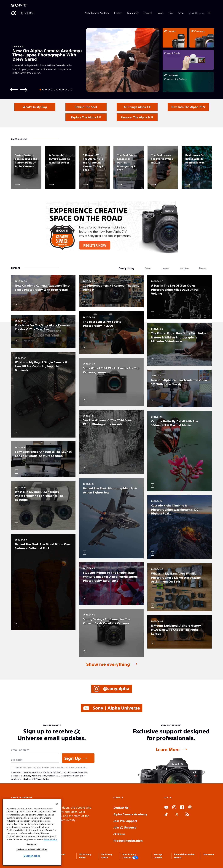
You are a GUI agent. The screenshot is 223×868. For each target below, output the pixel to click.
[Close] (57, 804)
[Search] (209, 13)
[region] (32, 832)
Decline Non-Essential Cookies (32, 849)
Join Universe (125, 827)
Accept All (32, 844)
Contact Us (121, 807)
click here (27, 779)
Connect (148, 13)
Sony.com (209, 854)
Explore (118, 13)
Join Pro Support (125, 821)
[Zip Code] (35, 760)
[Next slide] (23, 89)
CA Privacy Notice (41, 779)
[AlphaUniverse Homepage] (23, 13)
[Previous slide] (14, 89)
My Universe (196, 13)
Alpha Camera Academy (97, 13)
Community (133, 13)
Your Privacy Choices (130, 856)
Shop (181, 13)
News (119, 834)
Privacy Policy (31, 776)
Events (160, 13)
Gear (171, 13)
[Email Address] (35, 750)
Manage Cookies (32, 856)
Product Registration (128, 840)
